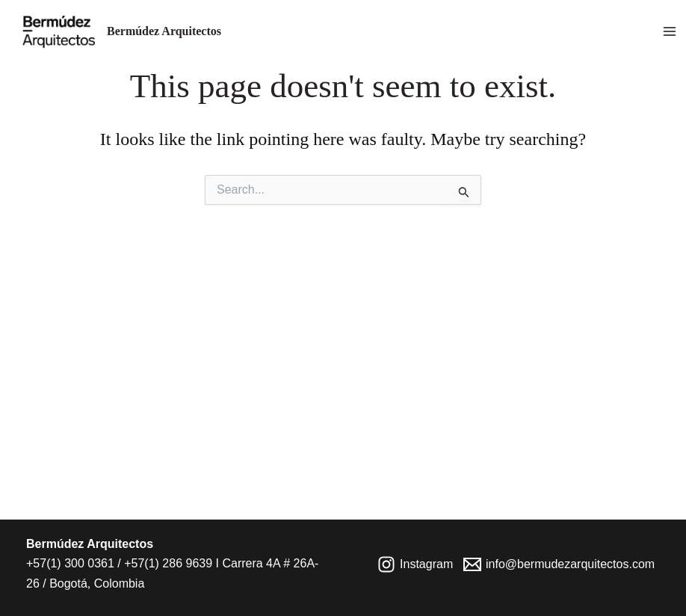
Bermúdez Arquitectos (164, 31)
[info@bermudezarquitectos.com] (559, 564)
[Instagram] (415, 564)
